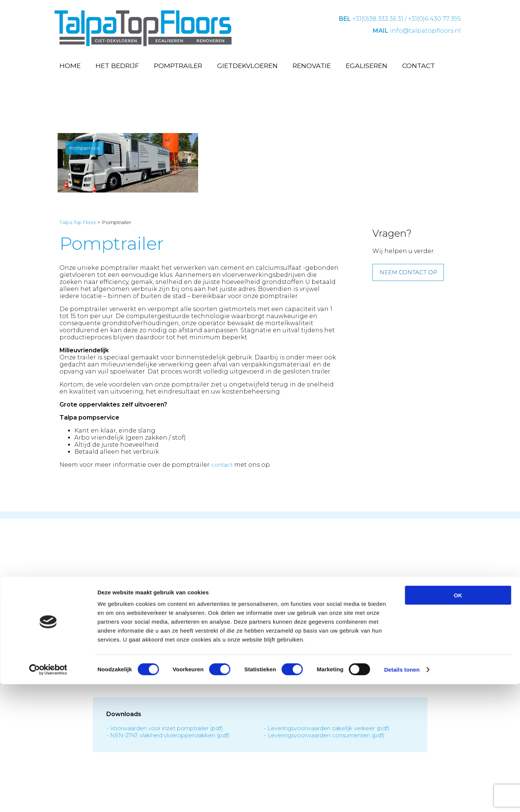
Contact (419, 66)
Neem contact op (411, 277)
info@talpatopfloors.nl (425, 31)
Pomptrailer (178, 66)
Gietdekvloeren (247, 66)
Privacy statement (241, 682)
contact (223, 469)
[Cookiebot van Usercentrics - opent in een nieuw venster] (48, 798)
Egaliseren (366, 66)
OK (458, 723)
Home (70, 66)
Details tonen (402, 797)
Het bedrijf (117, 66)
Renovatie (312, 66)
